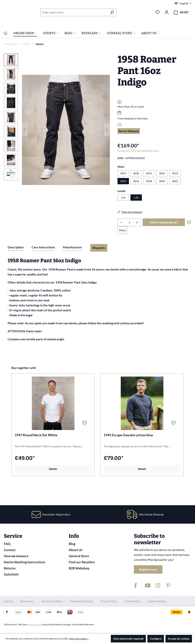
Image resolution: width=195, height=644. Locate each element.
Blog (72, 544)
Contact (10, 550)
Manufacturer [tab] (73, 265)
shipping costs (34, 624)
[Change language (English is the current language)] (183, 3)
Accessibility (132, 601)
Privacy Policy (109, 601)
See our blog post (129, 149)
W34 (123, 199)
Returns (10, 568)
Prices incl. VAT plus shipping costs (138, 168)
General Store (79, 556)
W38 (149, 199)
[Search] (112, 12)
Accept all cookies (179, 639)
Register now (148, 569)
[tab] (16, 265)
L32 (123, 215)
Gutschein (11, 574)
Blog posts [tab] (99, 265)
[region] (57, 147)
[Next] (107, 147)
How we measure (16, 556)
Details (53, 486)
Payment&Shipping (81, 601)
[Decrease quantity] (121, 240)
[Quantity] (129, 240)
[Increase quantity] (137, 240)
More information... (79, 639)
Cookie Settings (157, 601)
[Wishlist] (157, 12)
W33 (175, 191)
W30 (136, 191)
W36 (136, 199)
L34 (136, 215)
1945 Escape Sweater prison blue (128, 452)
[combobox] (74, 12)
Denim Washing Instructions (24, 562)
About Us (76, 550)
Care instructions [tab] (43, 265)
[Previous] (25, 147)
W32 (162, 191)
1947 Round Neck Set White (36, 452)
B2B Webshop (79, 568)
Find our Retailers (82, 562)
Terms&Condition (52, 601)
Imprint (8, 601)
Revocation (27, 601)
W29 (123, 191)
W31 (149, 191)
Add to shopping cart (164, 240)
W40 (162, 199)
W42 (175, 199)
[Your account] (167, 12)
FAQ (7, 544)
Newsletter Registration (56, 514)
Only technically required (128, 639)
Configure (156, 639)
